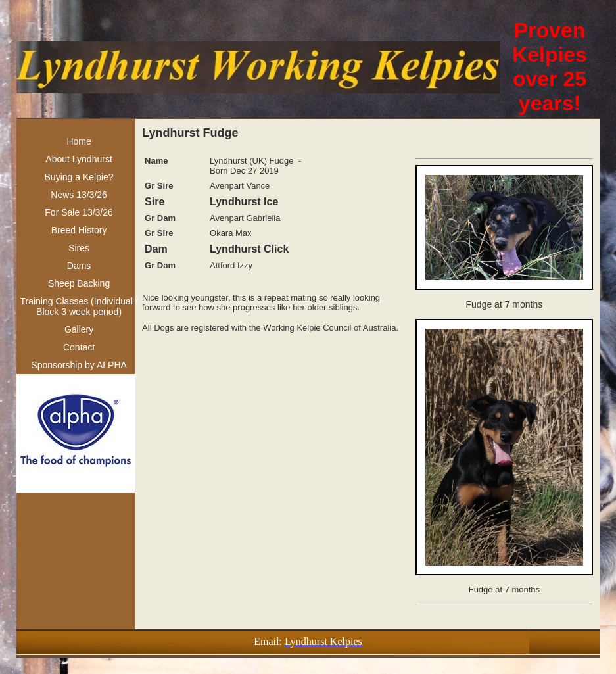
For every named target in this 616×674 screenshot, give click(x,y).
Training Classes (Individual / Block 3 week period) (79, 306)
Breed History (79, 230)
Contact (79, 347)
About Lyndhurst (79, 159)
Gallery (79, 329)
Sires (79, 248)
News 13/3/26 (79, 195)
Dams (79, 266)
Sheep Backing (79, 283)
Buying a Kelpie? (79, 177)
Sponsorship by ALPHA (79, 365)
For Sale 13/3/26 (79, 212)
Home (79, 141)
